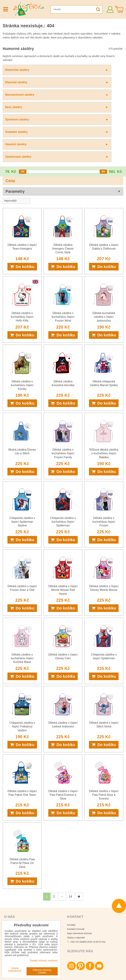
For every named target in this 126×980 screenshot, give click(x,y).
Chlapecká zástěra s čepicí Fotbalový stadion (22, 664)
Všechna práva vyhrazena (76, 963)
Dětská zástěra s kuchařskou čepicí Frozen (104, 460)
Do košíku (22, 205)
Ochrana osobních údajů (16, 914)
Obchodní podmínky (14, 897)
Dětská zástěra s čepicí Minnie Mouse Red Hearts (63, 528)
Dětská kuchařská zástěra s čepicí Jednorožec (104, 255)
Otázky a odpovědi (76, 876)
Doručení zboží (11, 906)
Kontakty (71, 863)
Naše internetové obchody (79, 871)
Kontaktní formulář (76, 867)
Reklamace (9, 910)
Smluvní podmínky (103, 969)
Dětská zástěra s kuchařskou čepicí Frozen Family (63, 391)
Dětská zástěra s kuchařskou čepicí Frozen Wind (63, 255)
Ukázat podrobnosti (15, 970)
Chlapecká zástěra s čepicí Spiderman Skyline (22, 460)
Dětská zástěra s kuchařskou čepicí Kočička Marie (22, 596)
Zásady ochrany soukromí (63, 975)
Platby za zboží (11, 902)
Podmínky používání (87, 975)
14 (70, 834)
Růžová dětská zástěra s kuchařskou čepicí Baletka (104, 391)
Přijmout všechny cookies (42, 971)
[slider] (23, 110)
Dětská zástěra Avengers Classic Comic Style (63, 187)
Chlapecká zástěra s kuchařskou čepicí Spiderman (63, 460)
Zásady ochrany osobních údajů (77, 969)
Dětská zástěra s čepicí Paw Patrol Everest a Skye (63, 733)
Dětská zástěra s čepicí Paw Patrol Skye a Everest (104, 733)
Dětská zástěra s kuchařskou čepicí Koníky (22, 323)
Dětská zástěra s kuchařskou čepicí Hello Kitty (22, 255)
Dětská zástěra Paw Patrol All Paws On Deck (22, 801)
